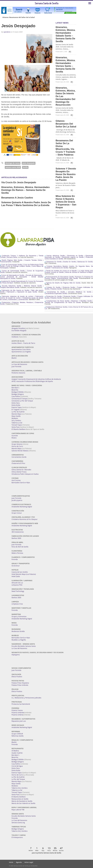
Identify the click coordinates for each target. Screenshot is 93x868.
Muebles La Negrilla (19, 640)
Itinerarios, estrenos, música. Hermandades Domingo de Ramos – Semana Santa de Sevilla (25, 190)
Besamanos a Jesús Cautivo (17, 198)
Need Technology (18, 591)
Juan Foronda (16, 367)
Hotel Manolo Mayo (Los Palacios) (24, 574)
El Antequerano (17, 837)
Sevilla (25, 167)
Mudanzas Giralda (18, 631)
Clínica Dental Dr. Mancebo (21, 470)
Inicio (11, 862)
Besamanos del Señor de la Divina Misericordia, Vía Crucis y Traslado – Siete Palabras (65, 148)
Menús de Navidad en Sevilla (22, 801)
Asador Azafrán (17, 753)
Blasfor (14, 358)
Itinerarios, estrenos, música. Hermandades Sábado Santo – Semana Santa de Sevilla (66, 34)
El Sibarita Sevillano (19, 429)
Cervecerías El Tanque (20, 399)
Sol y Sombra (16, 421)
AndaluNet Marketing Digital (22, 507)
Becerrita (15, 390)
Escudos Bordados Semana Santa (24, 646)
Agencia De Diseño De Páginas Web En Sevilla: (63, 283)
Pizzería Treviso (17, 710)
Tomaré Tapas (17, 425)
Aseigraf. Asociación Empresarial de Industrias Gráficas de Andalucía (36, 379)
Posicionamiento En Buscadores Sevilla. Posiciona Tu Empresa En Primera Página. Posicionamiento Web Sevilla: (69, 278)
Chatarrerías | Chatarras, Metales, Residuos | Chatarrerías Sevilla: (22, 303)
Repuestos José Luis (19, 721)
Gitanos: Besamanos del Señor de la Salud (18, 17)
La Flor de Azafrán (18, 412)
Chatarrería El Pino (18, 463)
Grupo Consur (17, 513)
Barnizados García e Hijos (21, 483)
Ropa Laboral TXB (18, 810)
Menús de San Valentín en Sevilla (23, 803)
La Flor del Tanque (18, 779)
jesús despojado (29, 163)
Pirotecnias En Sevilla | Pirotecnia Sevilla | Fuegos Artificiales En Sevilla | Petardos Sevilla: (69, 297)
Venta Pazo (16, 427)
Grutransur (16, 566)
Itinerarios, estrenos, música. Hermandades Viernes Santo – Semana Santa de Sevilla (66, 65)
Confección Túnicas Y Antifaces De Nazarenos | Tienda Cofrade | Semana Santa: (22, 256)
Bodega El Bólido (18, 392)
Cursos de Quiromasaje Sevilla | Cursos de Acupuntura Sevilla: (22, 272)
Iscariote (15, 436)
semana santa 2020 (13, 167)
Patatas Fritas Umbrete (20, 685)
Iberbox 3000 (16, 538)
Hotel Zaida (16, 576)
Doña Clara (16, 403)
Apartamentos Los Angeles (21, 352)
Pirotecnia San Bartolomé (21, 704)
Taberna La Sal (17, 423)
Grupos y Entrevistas (19, 617)
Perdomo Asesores (18, 373)
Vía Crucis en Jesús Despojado (19, 182)
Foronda (15, 559)
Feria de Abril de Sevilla (20, 547)
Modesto (15, 418)
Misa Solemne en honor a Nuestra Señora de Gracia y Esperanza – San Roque (66, 202)
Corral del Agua (17, 766)
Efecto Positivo (17, 677)
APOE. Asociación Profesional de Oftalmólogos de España (32, 381)
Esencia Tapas (17, 407)
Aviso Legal (29, 862)
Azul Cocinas (16, 480)
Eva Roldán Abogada (19, 331)
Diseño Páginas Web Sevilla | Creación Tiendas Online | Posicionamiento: (22, 261)
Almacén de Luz (17, 583)
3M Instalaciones (18, 532)
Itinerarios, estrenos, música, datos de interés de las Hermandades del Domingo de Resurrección (66, 96)
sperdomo (7, 32)
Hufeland (15, 337)
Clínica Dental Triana (19, 472)
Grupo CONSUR (17, 734)
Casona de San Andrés (20, 572)
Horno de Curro (17, 446)
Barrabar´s (15, 388)
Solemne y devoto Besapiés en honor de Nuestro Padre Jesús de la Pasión (66, 174)
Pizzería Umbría (17, 715)
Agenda (19, 862)
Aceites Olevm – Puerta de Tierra (23, 343)
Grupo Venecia (17, 444)
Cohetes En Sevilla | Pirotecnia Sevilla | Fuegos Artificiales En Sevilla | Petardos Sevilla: (69, 288)
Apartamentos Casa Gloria (21, 349)
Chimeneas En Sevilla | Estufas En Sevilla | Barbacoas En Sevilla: (69, 262)
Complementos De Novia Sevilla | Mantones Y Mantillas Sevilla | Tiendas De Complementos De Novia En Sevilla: (69, 302)
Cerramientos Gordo (19, 457)
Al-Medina (15, 751)
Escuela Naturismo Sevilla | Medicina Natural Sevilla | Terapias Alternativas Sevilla (22, 287)
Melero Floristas (17, 553)
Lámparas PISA (17, 585)
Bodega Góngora (18, 394)
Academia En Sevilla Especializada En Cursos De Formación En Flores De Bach (22, 282)
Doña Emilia (16, 405)
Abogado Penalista (18, 328)
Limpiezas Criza (17, 604)
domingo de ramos (13, 163)
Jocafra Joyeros (17, 500)
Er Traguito (16, 410)
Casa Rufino (16, 396)
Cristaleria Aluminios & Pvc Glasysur (25, 519)
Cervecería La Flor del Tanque (22, 401)
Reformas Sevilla (18, 736)
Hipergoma (16, 655)
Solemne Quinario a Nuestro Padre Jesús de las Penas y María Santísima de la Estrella (26, 204)
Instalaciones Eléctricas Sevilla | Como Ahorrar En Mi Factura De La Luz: (69, 308)
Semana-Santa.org (18, 823)
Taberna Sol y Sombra (20, 788)
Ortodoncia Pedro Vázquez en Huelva (25, 474)
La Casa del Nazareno (19, 364)
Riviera (14, 438)
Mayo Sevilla (16, 416)
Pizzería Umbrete (18, 713)
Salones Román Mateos (20, 451)
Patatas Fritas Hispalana (20, 683)
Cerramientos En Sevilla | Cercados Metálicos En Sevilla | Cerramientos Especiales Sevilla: (69, 293)
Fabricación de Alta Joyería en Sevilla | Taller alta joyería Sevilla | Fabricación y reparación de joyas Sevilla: (22, 291)
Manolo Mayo (17, 414)
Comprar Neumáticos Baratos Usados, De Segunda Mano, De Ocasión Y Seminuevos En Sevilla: (69, 267)
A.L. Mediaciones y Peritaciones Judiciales (27, 698)
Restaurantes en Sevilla (20, 799)
